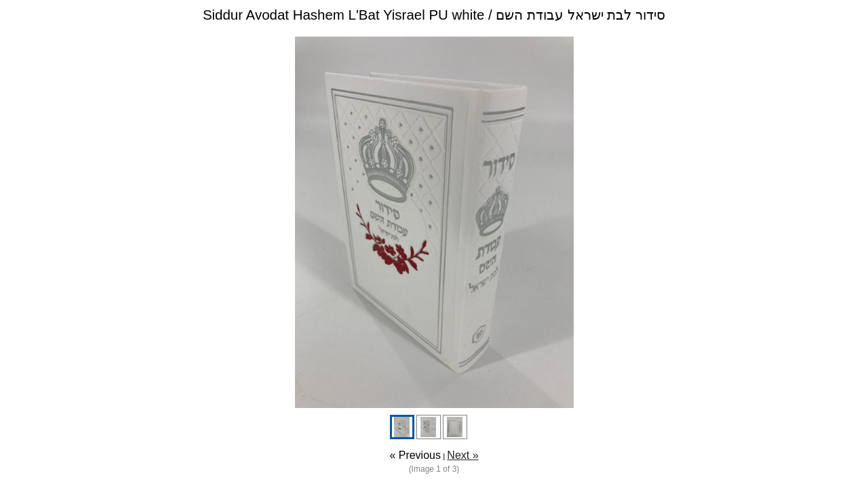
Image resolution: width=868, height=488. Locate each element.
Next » (462, 455)
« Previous (415, 455)
